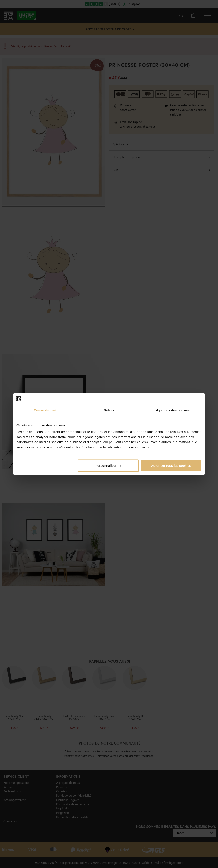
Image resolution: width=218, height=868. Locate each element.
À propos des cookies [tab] (173, 410)
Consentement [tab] (45, 410)
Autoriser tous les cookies (171, 466)
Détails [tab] (109, 410)
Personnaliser (108, 466)
